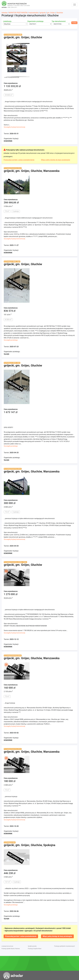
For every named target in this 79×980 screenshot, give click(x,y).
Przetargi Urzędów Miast (35, 949)
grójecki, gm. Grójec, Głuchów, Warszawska (32, 171)
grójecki (43, 13)
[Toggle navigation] (75, 5)
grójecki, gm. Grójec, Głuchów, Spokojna (30, 845)
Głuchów (60, 13)
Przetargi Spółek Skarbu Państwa (11, 949)
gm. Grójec (51, 13)
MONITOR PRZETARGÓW (18, 13)
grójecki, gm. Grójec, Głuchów (23, 37)
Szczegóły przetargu (11, 340)
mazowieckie (33, 13)
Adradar (4, 13)
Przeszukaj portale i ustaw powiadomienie (19, 160)
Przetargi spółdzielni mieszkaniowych (64, 946)
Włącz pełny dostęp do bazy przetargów (56, 160)
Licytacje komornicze (7, 946)
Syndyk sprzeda (32, 946)
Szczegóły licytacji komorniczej (14, 127)
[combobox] (15, 24)
